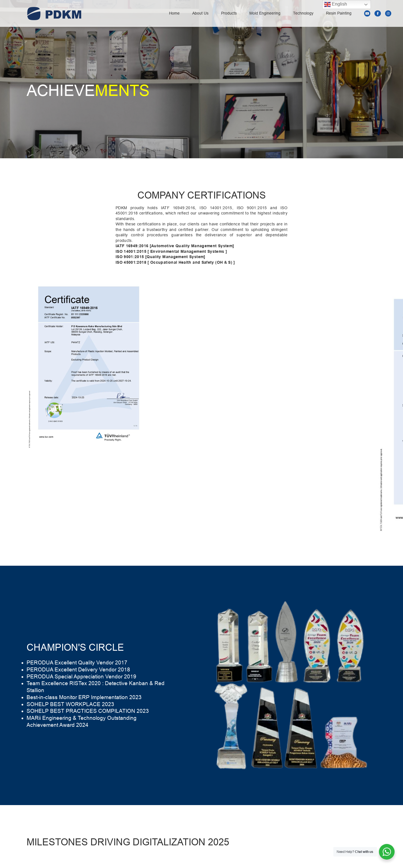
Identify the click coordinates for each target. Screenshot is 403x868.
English (336, 4)
